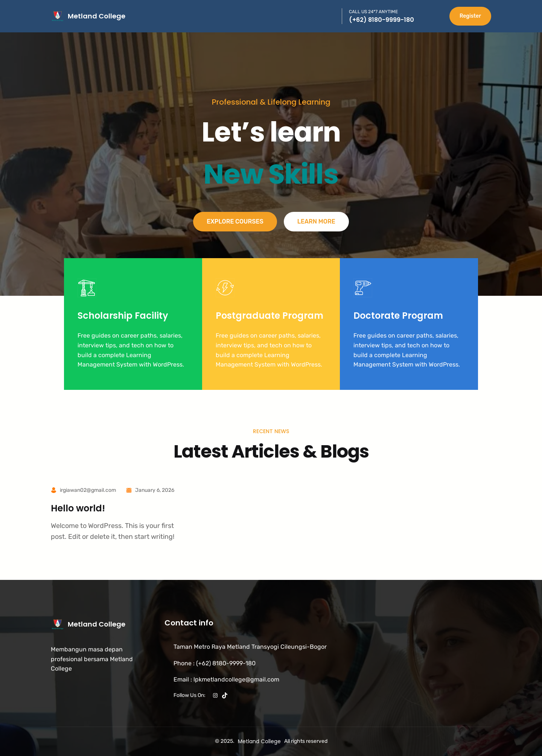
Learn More (316, 221)
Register (470, 16)
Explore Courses (235, 221)
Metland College (97, 16)
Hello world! (78, 509)
